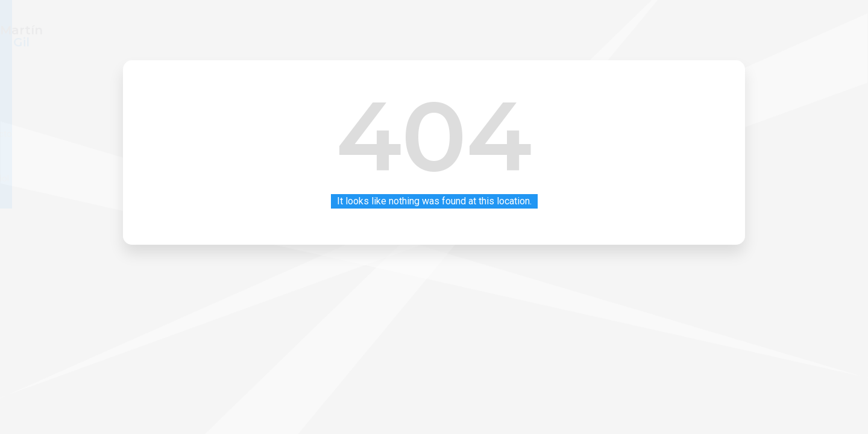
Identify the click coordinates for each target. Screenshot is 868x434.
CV (576, 30)
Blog (615, 30)
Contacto (666, 30)
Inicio (535, 30)
